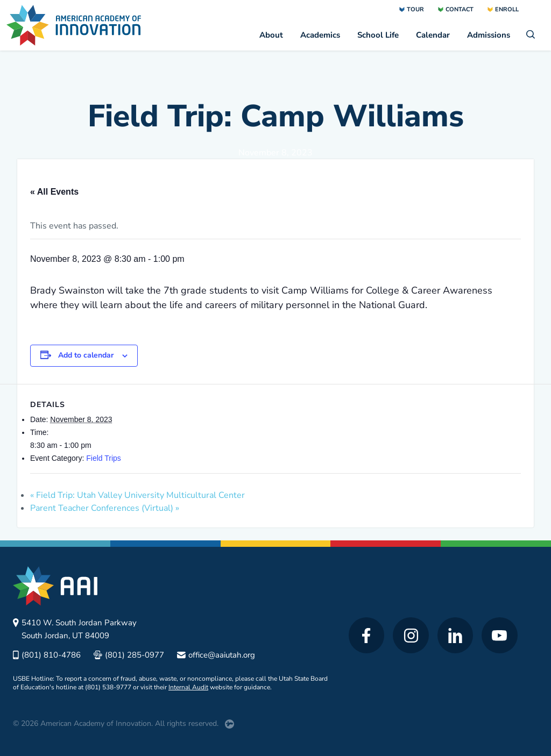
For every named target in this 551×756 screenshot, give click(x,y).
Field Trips (104, 458)
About (271, 35)
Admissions (489, 35)
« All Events (54, 192)
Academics (320, 35)
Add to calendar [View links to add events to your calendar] (86, 355)
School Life (378, 35)
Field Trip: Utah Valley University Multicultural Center (137, 495)
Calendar (433, 35)
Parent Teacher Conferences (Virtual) (105, 508)
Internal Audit (188, 687)
